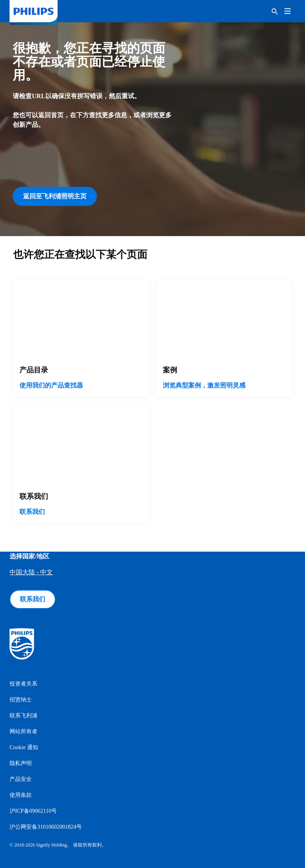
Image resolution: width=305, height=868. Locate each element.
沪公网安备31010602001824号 (46, 827)
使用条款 (21, 795)
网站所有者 (23, 731)
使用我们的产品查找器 (51, 385)
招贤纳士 (21, 700)
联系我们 (32, 512)
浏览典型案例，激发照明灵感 (204, 385)
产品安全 (21, 779)
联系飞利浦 (23, 716)
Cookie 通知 (24, 747)
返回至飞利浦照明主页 (55, 196)
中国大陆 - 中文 (31, 572)
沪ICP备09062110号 (33, 811)
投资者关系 (23, 684)
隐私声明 (21, 763)
